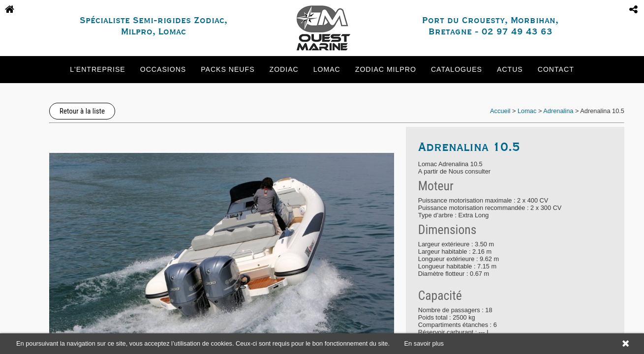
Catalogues (457, 69)
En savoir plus (424, 343)
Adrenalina (558, 111)
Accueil (500, 111)
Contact (556, 69)
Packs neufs (228, 69)
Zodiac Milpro (386, 69)
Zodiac (284, 69)
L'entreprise (97, 69)
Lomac (327, 69)
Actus (510, 69)
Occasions (163, 69)
